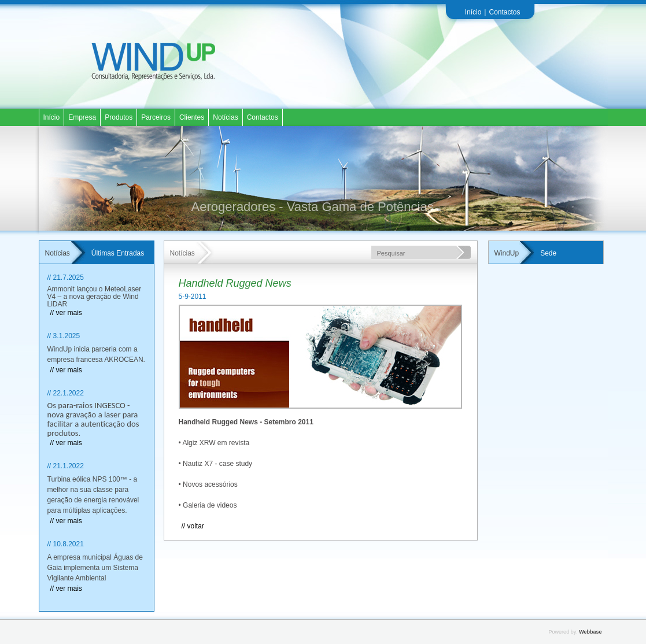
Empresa (82, 117)
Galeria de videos (210, 505)
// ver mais (66, 313)
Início (473, 12)
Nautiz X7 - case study (217, 464)
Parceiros (156, 117)
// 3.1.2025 (64, 336)
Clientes (192, 117)
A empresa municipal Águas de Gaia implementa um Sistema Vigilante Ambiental (95, 568)
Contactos (504, 12)
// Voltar (193, 526)
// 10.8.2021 (66, 544)
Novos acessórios (210, 484)
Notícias (225, 117)
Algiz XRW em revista (216, 443)
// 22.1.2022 (66, 393)
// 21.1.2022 (66, 466)
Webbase (590, 632)
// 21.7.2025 (66, 277)
